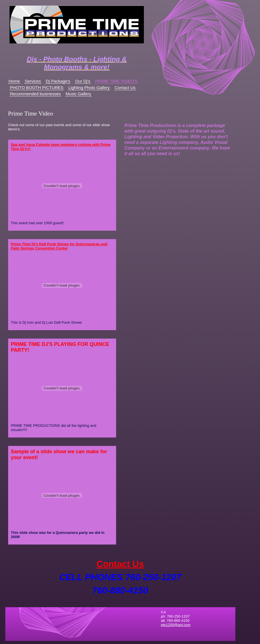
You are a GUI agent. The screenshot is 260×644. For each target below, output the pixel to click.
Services (33, 81)
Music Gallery (78, 94)
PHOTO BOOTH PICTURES (37, 88)
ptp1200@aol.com (176, 625)
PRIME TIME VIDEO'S (116, 81)
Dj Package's (58, 81)
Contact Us (125, 88)
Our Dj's (83, 81)
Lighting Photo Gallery (89, 88)
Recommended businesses (35, 94)
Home (14, 81)
